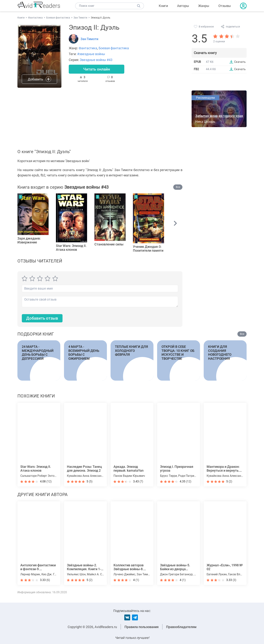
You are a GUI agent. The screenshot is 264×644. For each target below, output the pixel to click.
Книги (163, 6)
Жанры (204, 6)
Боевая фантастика (114, 48)
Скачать (240, 62)
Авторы (183, 6)
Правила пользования (142, 627)
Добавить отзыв (42, 318)
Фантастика (88, 48)
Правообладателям (181, 627)
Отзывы (225, 6)
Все (178, 187)
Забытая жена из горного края (219, 116)
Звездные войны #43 (96, 60)
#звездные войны (91, 54)
